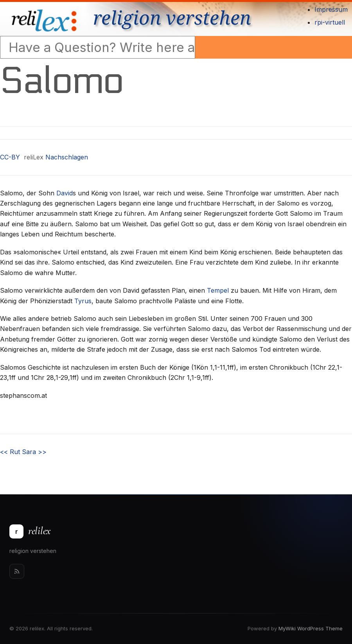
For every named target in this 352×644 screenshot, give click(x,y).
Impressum (331, 9)
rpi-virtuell (330, 22)
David (65, 193)
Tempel (218, 290)
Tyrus (83, 301)
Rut (10, 452)
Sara (34, 452)
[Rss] (17, 571)
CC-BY (10, 157)
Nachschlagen (67, 157)
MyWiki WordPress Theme (311, 628)
